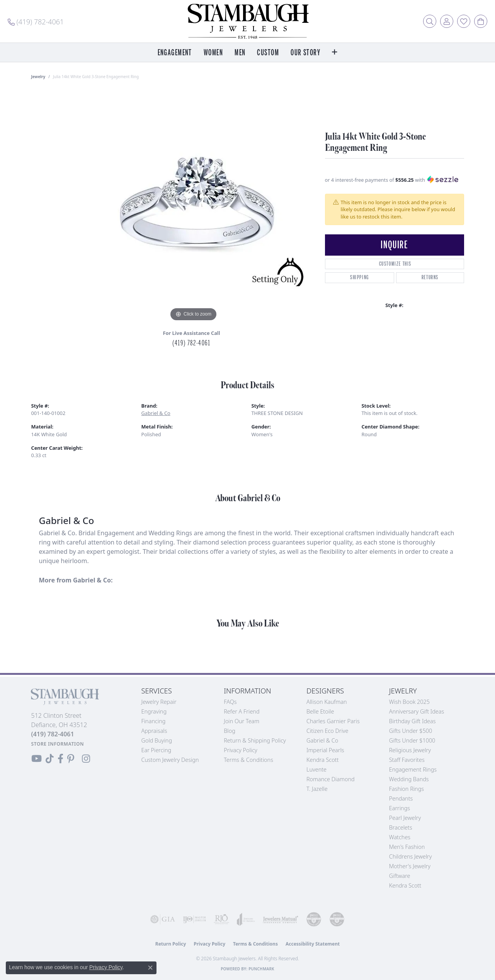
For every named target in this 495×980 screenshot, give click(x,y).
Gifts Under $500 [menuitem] (411, 731)
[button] (430, 21)
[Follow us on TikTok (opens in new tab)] (50, 759)
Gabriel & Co (156, 413)
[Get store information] (58, 744)
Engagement (175, 53)
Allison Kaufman (327, 702)
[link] (36, 21)
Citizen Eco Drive (327, 731)
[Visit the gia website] (163, 919)
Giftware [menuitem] (400, 876)
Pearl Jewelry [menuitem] (405, 818)
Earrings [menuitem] (400, 808)
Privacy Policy (241, 750)
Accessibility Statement (313, 944)
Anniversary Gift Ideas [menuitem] (417, 711)
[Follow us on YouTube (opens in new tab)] (37, 759)
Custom (268, 53)
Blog (230, 731)
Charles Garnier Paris (333, 721)
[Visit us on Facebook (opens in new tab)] (60, 759)
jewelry (38, 77)
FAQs (230, 702)
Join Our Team (242, 721)
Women (213, 53)
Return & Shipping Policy (255, 740)
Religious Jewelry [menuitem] (410, 750)
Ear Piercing (156, 750)
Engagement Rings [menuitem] (413, 769)
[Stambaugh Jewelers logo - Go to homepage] (248, 21)
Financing (154, 721)
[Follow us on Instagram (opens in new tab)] (86, 759)
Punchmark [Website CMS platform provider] (261, 969)
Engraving (154, 711)
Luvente (316, 769)
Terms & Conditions (248, 760)
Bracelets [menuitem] (401, 827)
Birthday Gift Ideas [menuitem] (412, 721)
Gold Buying (157, 740)
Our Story (305, 53)
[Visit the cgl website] (337, 919)
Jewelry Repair (159, 702)
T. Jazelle (317, 789)
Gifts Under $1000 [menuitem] (412, 740)
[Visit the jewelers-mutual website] (281, 919)
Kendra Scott (322, 760)
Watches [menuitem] (400, 837)
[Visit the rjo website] (221, 919)
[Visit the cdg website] (314, 919)
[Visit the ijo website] (194, 919)
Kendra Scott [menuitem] (405, 885)
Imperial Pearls (325, 750)
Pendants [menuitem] (401, 798)
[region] (194, 207)
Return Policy (171, 944)
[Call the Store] (53, 734)
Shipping (360, 277)
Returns (430, 277)
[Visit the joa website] (246, 919)
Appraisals (154, 731)
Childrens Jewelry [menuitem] (411, 856)
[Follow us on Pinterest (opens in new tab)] (71, 759)
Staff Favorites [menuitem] (407, 760)
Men (240, 53)
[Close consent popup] (150, 968)
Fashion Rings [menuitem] (407, 789)
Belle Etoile (320, 711)
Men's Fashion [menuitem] (407, 847)
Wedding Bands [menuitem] (409, 779)
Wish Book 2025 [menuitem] (409, 702)
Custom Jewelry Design (170, 760)
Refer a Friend (242, 711)
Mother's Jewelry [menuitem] (410, 866)
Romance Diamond (331, 779)
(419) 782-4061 (191, 343)
